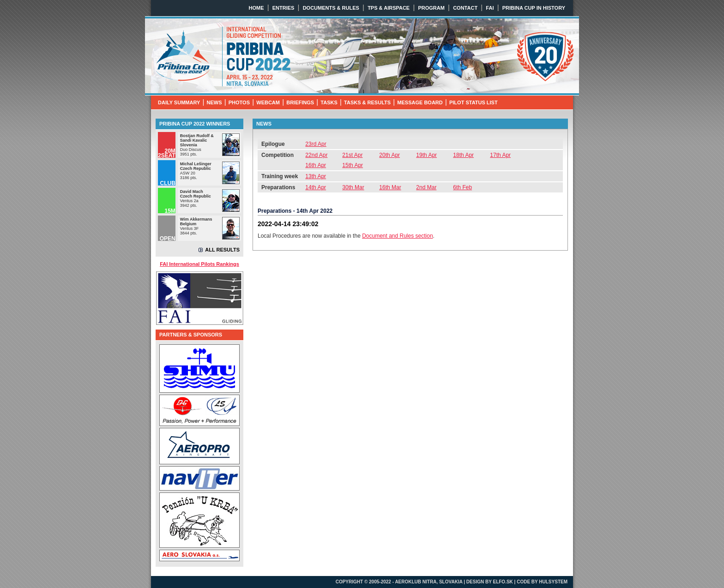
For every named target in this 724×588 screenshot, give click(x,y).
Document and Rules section (397, 236)
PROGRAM (431, 8)
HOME (256, 8)
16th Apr (316, 165)
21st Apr (352, 155)
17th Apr (500, 155)
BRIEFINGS (300, 102)
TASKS (329, 102)
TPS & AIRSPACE (389, 8)
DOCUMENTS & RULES (331, 8)
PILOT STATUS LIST (474, 102)
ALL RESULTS (222, 250)
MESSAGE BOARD (420, 102)
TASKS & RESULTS (367, 102)
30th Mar (353, 187)
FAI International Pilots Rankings (199, 264)
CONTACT (465, 8)
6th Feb (462, 187)
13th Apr (316, 176)
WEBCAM (268, 102)
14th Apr (316, 187)
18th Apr (463, 155)
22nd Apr (316, 155)
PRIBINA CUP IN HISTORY (534, 8)
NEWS (214, 102)
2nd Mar (426, 187)
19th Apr (426, 155)
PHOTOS (239, 102)
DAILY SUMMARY (179, 102)
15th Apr (353, 165)
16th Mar (390, 187)
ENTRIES (284, 8)
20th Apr (389, 155)
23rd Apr (316, 144)
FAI (490, 8)
